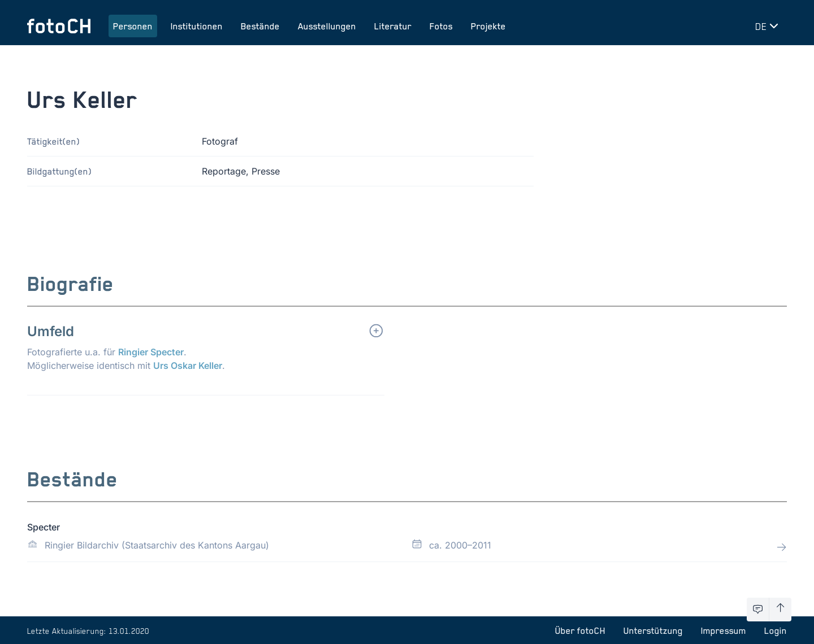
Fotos (441, 26)
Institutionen (197, 26)
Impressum (724, 630)
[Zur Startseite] (59, 26)
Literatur (393, 26)
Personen (133, 26)
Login (776, 630)
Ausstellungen (327, 26)
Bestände (260, 26)
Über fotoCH (580, 630)
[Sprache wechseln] (769, 26)
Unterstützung (653, 630)
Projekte (488, 26)
